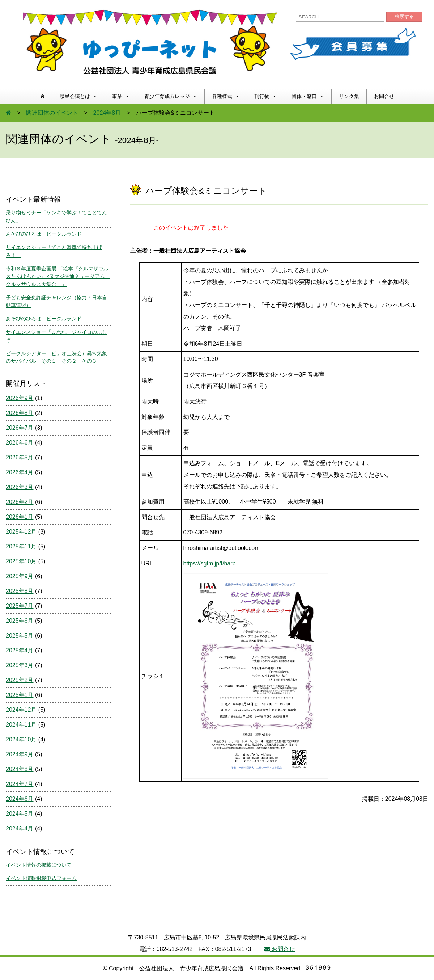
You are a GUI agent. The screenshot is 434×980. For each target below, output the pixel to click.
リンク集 (349, 96)
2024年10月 (21, 739)
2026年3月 (20, 487)
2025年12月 (21, 532)
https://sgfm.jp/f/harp (210, 563)
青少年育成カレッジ (171, 96)
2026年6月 (20, 443)
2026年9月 (20, 398)
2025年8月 (20, 591)
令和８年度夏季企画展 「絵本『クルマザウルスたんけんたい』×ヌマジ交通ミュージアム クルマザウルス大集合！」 (58, 276)
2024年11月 (21, 725)
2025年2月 (20, 680)
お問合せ (384, 96)
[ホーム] (42, 96)
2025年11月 (21, 546)
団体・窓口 (308, 96)
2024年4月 (20, 828)
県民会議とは (78, 96)
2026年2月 (20, 502)
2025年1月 (20, 695)
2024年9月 (20, 754)
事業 (121, 96)
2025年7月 (20, 606)
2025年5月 (20, 636)
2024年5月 (20, 814)
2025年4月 (20, 650)
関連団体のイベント (52, 113)
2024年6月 (20, 799)
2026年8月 (20, 413)
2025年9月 (20, 576)
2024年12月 (21, 710)
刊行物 (265, 96)
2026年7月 (20, 428)
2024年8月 (107, 113)
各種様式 (226, 96)
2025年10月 (21, 561)
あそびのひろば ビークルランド (44, 234)
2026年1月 (20, 517)
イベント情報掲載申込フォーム (41, 878)
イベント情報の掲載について (39, 865)
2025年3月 (20, 665)
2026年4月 (20, 472)
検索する (404, 16)
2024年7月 (20, 784)
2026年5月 (20, 457)
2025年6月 (20, 621)
